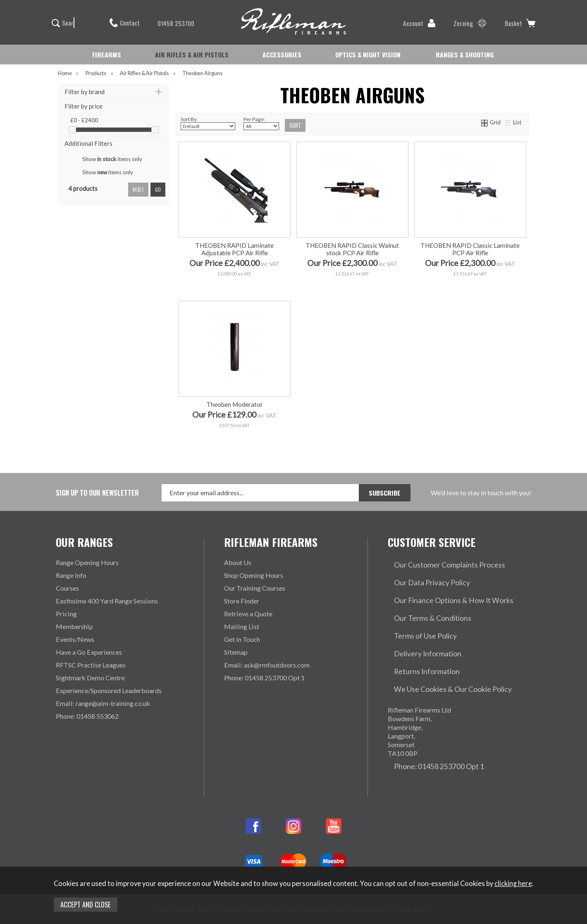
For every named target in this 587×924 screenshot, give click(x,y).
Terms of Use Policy (416, 614)
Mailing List (242, 626)
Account (419, 23)
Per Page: (261, 123)
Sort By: (208, 123)
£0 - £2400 (84, 120)
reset (138, 190)
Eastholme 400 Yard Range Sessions (107, 601)
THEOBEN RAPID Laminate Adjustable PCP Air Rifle (234, 249)
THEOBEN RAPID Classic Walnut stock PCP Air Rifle (352, 249)
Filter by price (84, 106)
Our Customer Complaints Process (437, 562)
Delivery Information (418, 626)
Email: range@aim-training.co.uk (103, 703)
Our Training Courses (255, 588)
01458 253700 (172, 23)
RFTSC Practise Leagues (91, 665)
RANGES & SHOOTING (465, 55)
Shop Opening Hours (254, 575)
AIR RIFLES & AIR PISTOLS (192, 55)
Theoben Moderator (235, 404)
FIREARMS (107, 55)
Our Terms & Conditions (422, 601)
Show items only (112, 159)
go (158, 190)
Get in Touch (242, 639)
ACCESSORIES (282, 55)
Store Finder (242, 601)
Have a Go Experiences (89, 652)
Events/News (75, 639)
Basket (520, 23)
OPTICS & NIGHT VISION (368, 55)
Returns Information (416, 639)
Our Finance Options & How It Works (441, 588)
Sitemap (236, 652)
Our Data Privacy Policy (422, 575)
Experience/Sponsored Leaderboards (109, 690)
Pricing (66, 614)
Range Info (71, 575)
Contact (125, 23)
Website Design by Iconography (379, 864)
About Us (238, 562)
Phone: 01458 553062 (87, 716)
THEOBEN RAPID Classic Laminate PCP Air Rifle (470, 249)
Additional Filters (88, 143)
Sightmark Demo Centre (90, 678)
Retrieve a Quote (248, 614)
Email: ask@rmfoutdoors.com (267, 665)
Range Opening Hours (87, 562)
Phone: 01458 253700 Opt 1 (264, 678)
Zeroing (470, 23)
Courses (67, 588)
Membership (74, 626)
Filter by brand (85, 92)
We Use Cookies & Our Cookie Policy (442, 652)
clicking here (513, 884)
